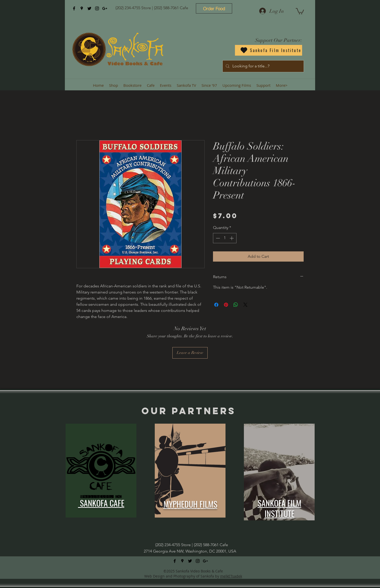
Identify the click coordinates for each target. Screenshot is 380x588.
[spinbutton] (225, 238)
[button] (300, 11)
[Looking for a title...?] (263, 66)
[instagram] (97, 8)
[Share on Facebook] (216, 305)
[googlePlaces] (82, 8)
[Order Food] (214, 8)
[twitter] (89, 8)
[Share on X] (245, 305)
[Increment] (232, 238)
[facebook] (74, 8)
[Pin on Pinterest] (226, 305)
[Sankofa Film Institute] (269, 50)
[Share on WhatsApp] (236, 305)
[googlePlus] (105, 8)
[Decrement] (217, 238)
